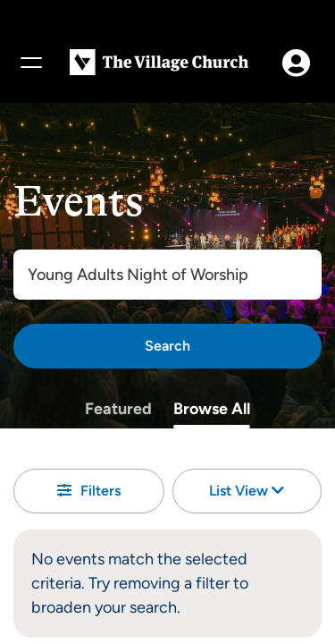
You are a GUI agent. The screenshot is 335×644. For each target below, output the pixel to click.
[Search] (167, 346)
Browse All (212, 409)
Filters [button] (89, 491)
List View (247, 491)
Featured (118, 409)
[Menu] (30, 63)
